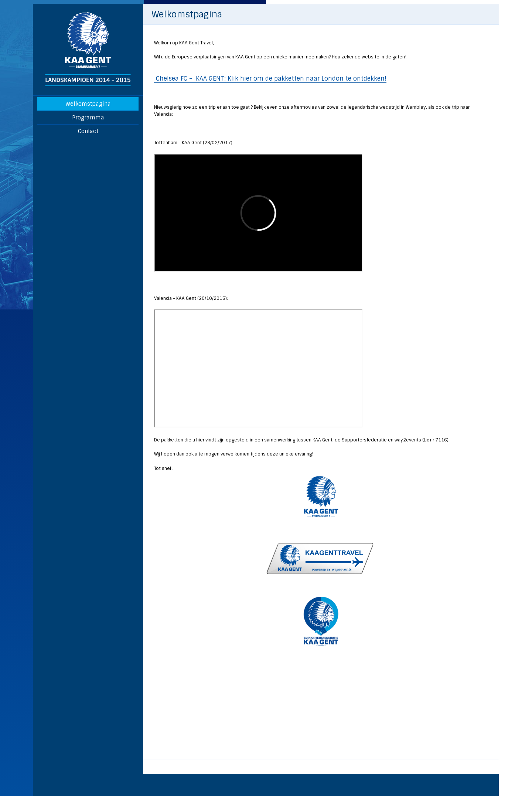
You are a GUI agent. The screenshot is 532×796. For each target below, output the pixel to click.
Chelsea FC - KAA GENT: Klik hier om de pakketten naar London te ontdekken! (270, 79)
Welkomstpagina (88, 104)
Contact (88, 131)
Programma (88, 118)
